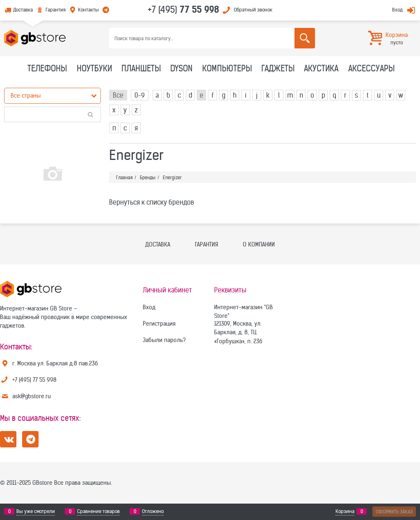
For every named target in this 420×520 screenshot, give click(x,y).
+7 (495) (183, 9)
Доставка (23, 10)
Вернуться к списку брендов (152, 202)
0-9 (140, 95)
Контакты (88, 10)
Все (118, 95)
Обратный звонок (253, 10)
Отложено (153, 511)
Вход (397, 10)
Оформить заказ (394, 512)
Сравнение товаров (98, 511)
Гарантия (56, 10)
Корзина (345, 511)
